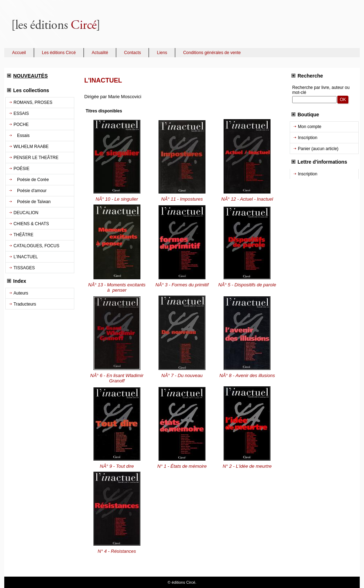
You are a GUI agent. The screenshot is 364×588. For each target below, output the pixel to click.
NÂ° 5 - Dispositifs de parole (247, 285)
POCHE (21, 125)
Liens (162, 53)
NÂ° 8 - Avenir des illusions (247, 375)
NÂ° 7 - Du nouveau (182, 375)
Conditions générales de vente (212, 53)
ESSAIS (21, 113)
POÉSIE (22, 169)
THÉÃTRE (23, 235)
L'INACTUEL (26, 257)
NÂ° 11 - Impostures (182, 199)
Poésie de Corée (31, 180)
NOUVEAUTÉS (30, 76)
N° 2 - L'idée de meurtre (247, 466)
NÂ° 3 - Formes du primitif (182, 285)
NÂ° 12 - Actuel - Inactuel (247, 199)
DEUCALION (26, 213)
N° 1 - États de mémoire (182, 466)
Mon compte (310, 127)
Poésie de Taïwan (32, 202)
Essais (22, 136)
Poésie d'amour (30, 191)
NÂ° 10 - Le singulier (117, 199)
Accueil (19, 53)
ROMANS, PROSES (33, 102)
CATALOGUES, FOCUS (36, 246)
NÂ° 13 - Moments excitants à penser (117, 287)
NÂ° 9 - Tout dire (117, 466)
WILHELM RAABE (31, 147)
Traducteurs (25, 304)
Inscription (308, 138)
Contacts (132, 53)
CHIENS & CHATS (31, 224)
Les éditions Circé (59, 53)
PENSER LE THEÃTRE (36, 158)
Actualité (100, 53)
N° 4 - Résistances (117, 551)
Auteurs (21, 293)
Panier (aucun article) (318, 149)
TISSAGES (24, 268)
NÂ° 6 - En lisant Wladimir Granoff (117, 378)
